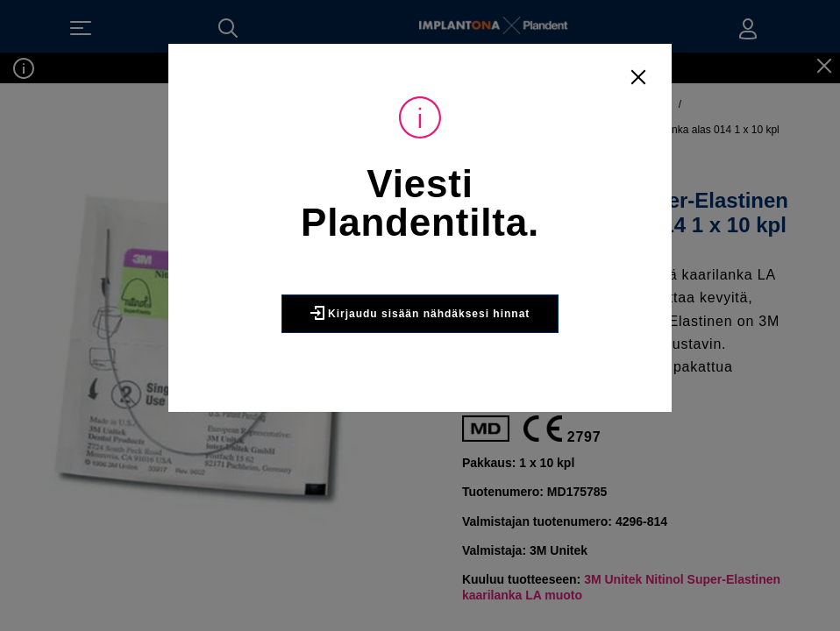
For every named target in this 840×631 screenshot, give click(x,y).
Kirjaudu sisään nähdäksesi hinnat (420, 313)
